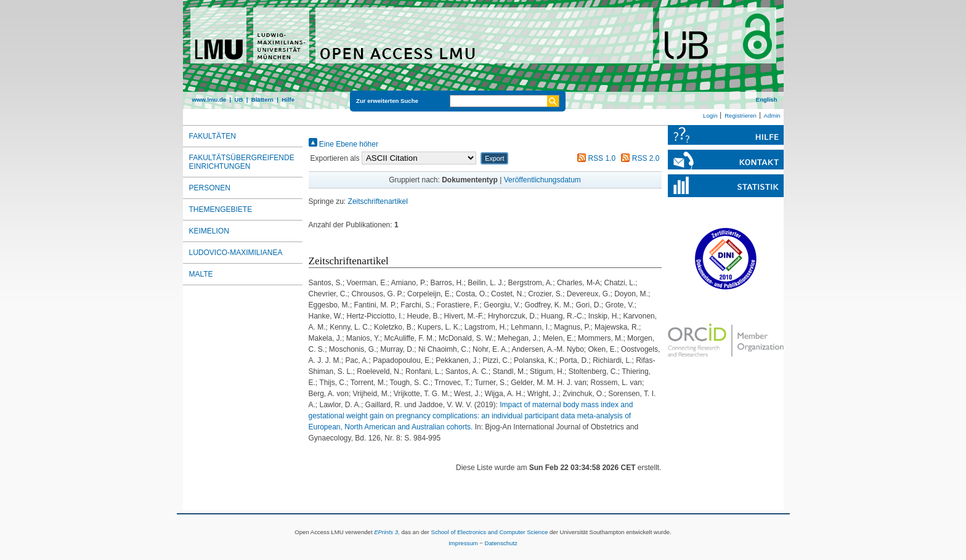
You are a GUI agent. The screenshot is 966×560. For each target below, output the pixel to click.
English (767, 99)
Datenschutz (501, 543)
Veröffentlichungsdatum (542, 180)
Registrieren (741, 116)
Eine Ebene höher (343, 144)
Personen (210, 188)
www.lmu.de (209, 99)
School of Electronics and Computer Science (489, 532)
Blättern (262, 99)
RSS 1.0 (595, 158)
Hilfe (288, 99)
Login (710, 116)
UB (238, 99)
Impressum (463, 543)
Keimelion (209, 231)
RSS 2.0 (638, 158)
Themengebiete (221, 209)
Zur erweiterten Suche (387, 101)
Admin (772, 116)
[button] (494, 158)
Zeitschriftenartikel (378, 201)
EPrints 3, (387, 532)
